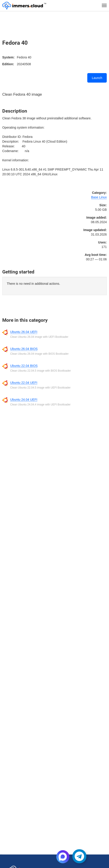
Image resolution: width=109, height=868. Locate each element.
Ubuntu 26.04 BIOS (24, 349)
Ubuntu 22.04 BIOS (24, 366)
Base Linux (99, 197)
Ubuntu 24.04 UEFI (24, 400)
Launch (97, 78)
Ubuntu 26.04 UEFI (24, 332)
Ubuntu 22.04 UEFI (24, 383)
